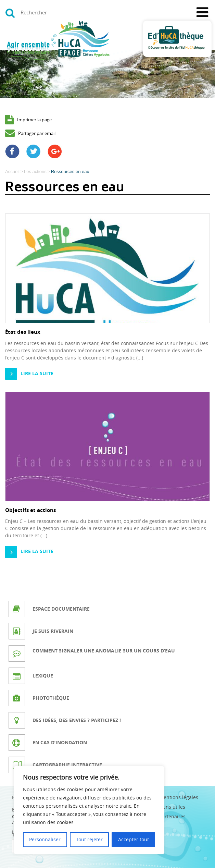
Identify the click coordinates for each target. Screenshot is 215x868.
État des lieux (23, 332)
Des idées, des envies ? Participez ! (77, 720)
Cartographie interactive (67, 765)
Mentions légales (179, 797)
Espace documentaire (61, 609)
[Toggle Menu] (202, 12)
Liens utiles (172, 807)
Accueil (12, 172)
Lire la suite (37, 373)
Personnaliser (45, 839)
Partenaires (172, 816)
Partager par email (37, 133)
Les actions (35, 172)
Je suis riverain (53, 631)
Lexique (43, 676)
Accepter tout (134, 839)
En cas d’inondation (60, 742)
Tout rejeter (89, 839)
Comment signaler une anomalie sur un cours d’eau (104, 651)
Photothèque (51, 698)
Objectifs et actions (30, 510)
